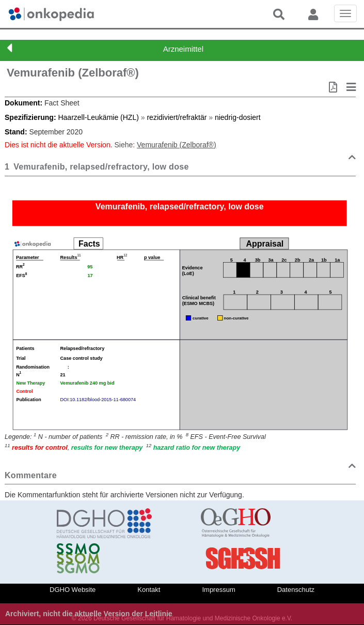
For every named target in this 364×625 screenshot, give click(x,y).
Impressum (218, 590)
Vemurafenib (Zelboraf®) (73, 73)
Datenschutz (296, 590)
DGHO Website (73, 590)
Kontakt (149, 590)
